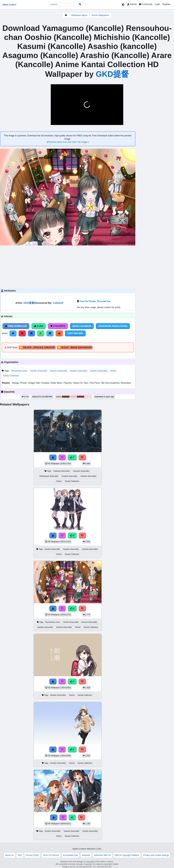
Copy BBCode (75, 333)
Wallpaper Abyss (79, 15)
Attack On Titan (81, 383)
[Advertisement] (68, 267)
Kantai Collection (11, 376)
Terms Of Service (51, 855)
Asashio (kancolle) (79, 371)
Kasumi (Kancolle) (59, 371)
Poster (24, 383)
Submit (132, 4)
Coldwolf (58, 303)
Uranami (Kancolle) (81, 471)
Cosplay (45, 383)
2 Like (39, 326)
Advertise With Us (102, 855)
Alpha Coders (9, 5)
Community (146, 4)
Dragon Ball (34, 383)
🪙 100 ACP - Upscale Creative (37, 347)
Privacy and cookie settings (156, 855)
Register (166, 4)
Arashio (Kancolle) (99, 371)
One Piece (95, 383)
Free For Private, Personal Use (95, 301)
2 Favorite (58, 326)
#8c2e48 (81, 397)
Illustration (126, 383)
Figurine (68, 383)
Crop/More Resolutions (113, 326)
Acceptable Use (71, 855)
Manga (15, 383)
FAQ (20, 855)
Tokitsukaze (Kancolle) (49, 476)
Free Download (16, 326)
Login (157, 4)
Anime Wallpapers (100, 15)
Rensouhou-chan (19, 371)
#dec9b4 (73, 397)
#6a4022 (66, 397)
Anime (113, 371)
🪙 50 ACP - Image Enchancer (75, 347)
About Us (9, 855)
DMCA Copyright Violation (127, 855)
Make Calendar (82, 326)
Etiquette (86, 855)
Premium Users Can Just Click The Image (68, 142)
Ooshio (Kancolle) (39, 371)
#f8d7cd (88, 397)
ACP (9, 347)
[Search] (80, 4)
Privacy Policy (32, 855)
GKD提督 (112, 74)
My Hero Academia (110, 383)
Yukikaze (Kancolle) (61, 471)
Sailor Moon (56, 383)
